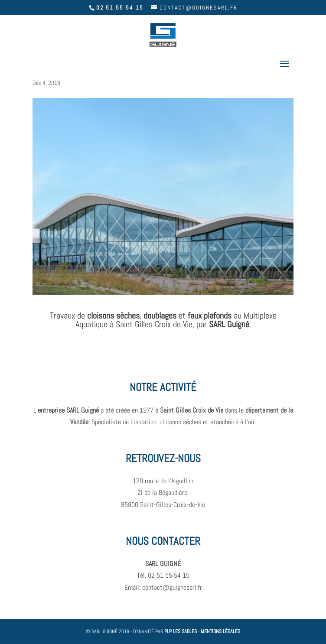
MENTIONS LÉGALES (220, 631)
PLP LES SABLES (181, 631)
